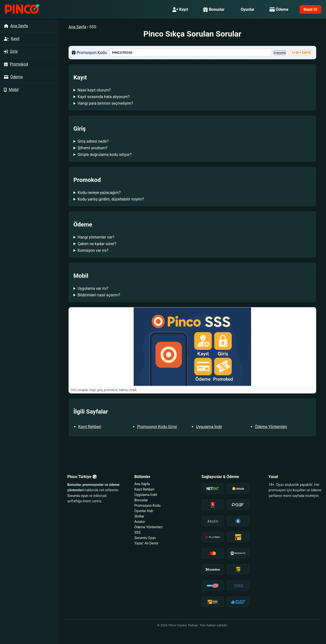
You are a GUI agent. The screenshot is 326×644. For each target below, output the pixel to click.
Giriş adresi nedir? (93, 141)
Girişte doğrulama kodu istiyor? (105, 155)
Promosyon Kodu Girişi (157, 427)
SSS (137, 532)
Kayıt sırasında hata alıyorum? (104, 97)
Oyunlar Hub (144, 511)
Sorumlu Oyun (145, 538)
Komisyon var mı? (93, 250)
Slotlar (139, 516)
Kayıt (180, 9)
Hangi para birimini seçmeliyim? (105, 103)
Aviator (140, 522)
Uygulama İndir (209, 427)
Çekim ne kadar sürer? (97, 244)
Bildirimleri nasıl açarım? (99, 295)
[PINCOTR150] (191, 53)
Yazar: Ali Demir (146, 543)
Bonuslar (214, 9)
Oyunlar (247, 9)
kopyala (280, 53)
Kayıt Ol (310, 9)
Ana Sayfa (77, 27)
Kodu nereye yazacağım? (99, 193)
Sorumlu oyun (78, 496)
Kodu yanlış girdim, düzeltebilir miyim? (111, 199)
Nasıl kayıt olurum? (94, 90)
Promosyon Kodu (147, 505)
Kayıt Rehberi (90, 427)
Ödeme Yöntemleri (271, 427)
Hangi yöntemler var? (96, 237)
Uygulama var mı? (93, 288)
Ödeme (279, 9)
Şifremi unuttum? (93, 148)
